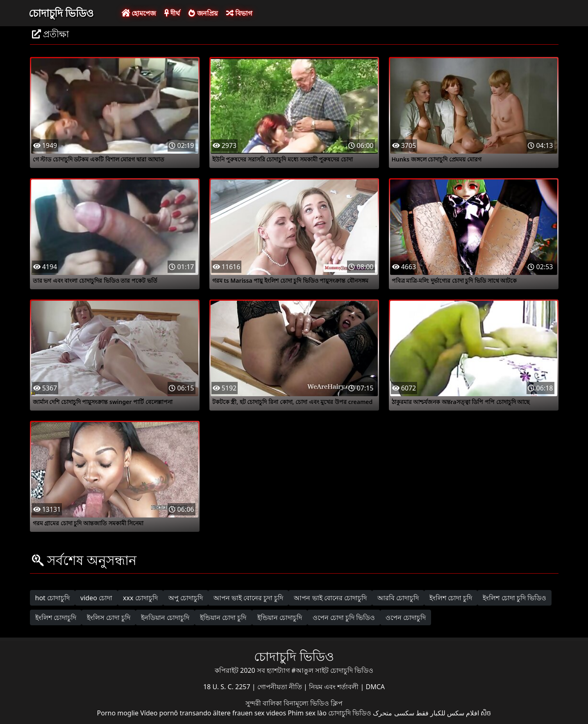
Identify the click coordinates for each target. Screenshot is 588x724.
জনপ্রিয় (203, 13)
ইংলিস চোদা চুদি (109, 617)
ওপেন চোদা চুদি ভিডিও (344, 617)
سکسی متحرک (393, 713)
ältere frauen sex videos (250, 713)
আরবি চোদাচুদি (398, 598)
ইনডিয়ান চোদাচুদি (165, 617)
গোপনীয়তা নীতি (280, 687)
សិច (486, 713)
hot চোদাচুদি (53, 598)
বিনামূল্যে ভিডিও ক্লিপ (313, 703)
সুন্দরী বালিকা (264, 703)
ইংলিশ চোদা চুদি (451, 598)
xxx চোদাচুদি (140, 598)
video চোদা (96, 598)
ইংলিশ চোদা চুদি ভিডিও (514, 598)
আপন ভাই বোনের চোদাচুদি (330, 598)
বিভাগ (239, 13)
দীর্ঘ (172, 13)
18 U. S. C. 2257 (228, 687)
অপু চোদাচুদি (186, 598)
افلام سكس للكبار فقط (447, 713)
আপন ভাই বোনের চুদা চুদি (249, 598)
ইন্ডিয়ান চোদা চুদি (223, 617)
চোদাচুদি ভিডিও (61, 13)
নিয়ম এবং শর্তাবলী (335, 687)
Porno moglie (118, 713)
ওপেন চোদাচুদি (406, 617)
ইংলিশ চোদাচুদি (56, 617)
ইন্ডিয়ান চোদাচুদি (280, 617)
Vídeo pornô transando (176, 713)
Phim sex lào (307, 713)
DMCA (376, 687)
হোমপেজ (139, 13)
